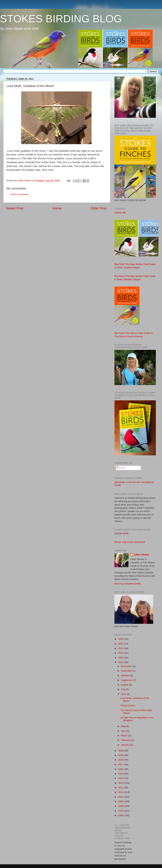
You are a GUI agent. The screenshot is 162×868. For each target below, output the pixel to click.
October (126, 676)
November (127, 671)
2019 (121, 755)
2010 (121, 797)
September (127, 680)
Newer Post (15, 208)
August (125, 685)
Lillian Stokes (141, 555)
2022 (121, 658)
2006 (121, 815)
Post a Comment (20, 194)
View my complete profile (128, 584)
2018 (121, 760)
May (124, 726)
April (124, 731)
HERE (126, 534)
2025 (121, 644)
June (124, 694)
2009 (121, 801)
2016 (121, 769)
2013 (121, 783)
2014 (121, 778)
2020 (121, 751)
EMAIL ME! (120, 213)
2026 (121, 639)
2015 (121, 774)
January (126, 745)
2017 (121, 765)
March (125, 736)
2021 (121, 662)
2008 (121, 806)
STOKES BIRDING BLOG (61, 19)
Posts (121, 468)
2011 (121, 792)
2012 (121, 788)
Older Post (99, 208)
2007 (121, 811)
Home (57, 208)
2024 (121, 648)
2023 (121, 653)
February (126, 740)
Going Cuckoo (128, 705)
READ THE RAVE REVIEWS (130, 542)
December (127, 666)
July (123, 689)
